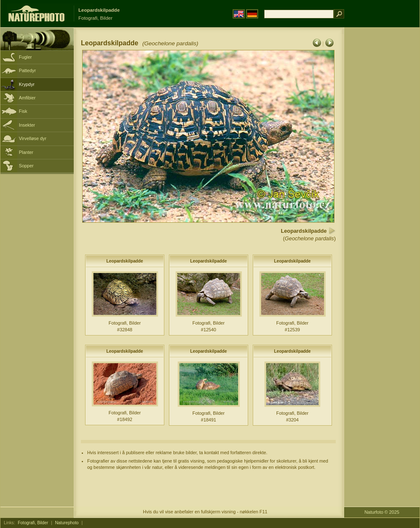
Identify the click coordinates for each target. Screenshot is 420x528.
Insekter (27, 125)
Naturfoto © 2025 (382, 512)
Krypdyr (27, 84)
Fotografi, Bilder (33, 523)
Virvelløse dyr (33, 138)
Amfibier (27, 98)
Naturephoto (67, 523)
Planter (26, 152)
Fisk (23, 111)
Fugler (25, 57)
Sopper (26, 166)
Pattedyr (27, 70)
